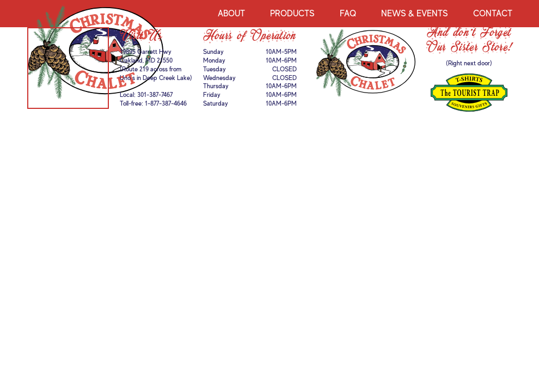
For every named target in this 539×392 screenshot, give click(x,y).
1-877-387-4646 (166, 103)
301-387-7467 (155, 95)
